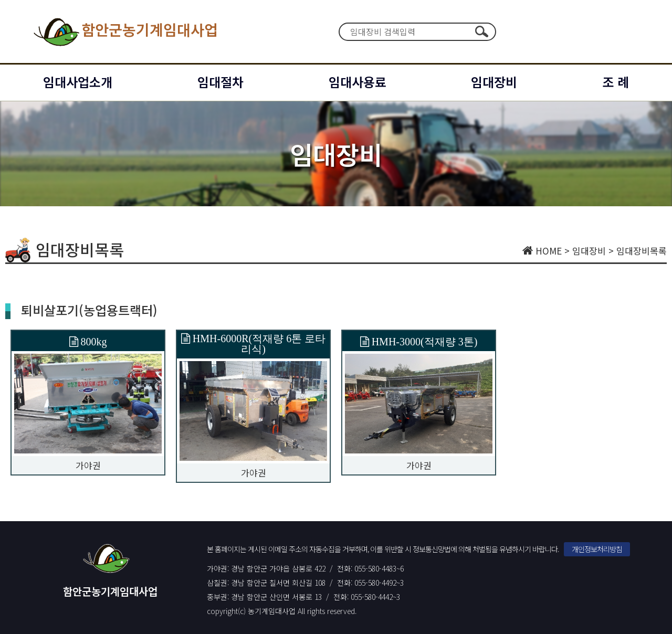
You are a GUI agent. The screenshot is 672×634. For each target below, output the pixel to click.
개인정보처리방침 (597, 549)
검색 (481, 31)
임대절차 (220, 82)
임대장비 (494, 82)
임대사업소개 (78, 82)
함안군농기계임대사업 (125, 31)
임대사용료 (358, 82)
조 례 (616, 82)
